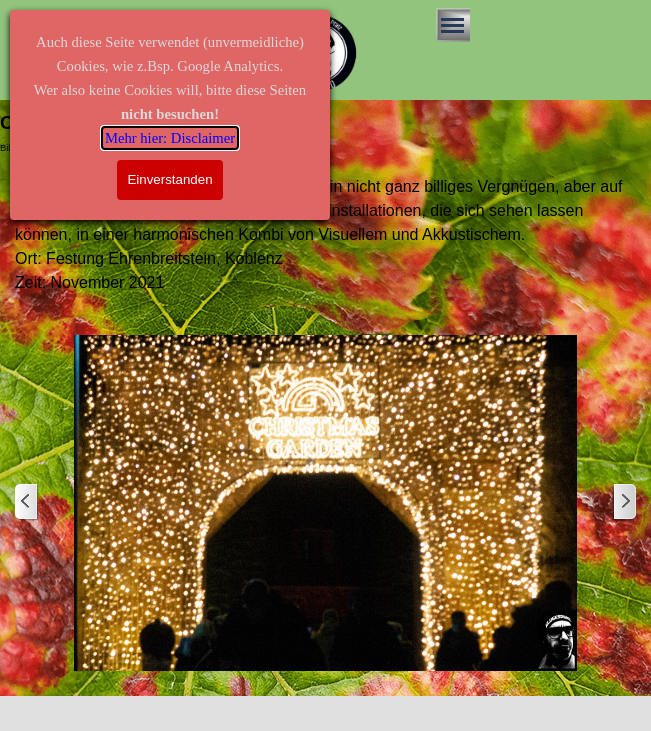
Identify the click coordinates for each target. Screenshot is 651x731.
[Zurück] (27, 502)
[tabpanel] (325, 235)
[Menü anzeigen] (453, 25)
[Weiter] (624, 502)
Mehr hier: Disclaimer (170, 138)
